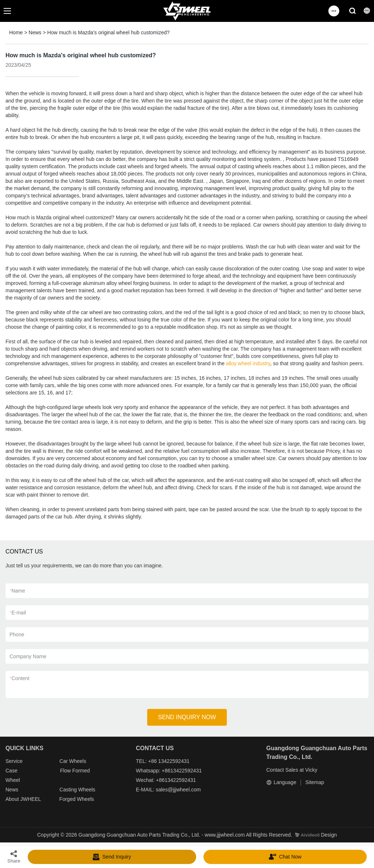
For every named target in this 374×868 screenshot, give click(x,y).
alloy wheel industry (248, 363)
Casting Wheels (77, 790)
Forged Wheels (77, 799)
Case (12, 771)
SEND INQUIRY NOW (187, 717)
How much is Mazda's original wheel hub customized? (108, 32)
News (35, 32)
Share (14, 857)
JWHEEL (30, 799)
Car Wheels (73, 761)
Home (16, 32)
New (11, 790)
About (13, 799)
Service (14, 761)
